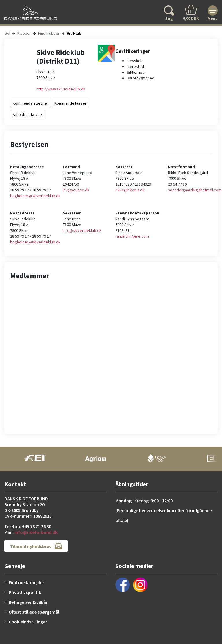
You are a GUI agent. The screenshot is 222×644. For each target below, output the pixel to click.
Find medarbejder (26, 582)
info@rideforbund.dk (36, 532)
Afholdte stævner (28, 114)
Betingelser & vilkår (28, 602)
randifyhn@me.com (132, 236)
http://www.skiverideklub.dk (61, 89)
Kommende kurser (70, 103)
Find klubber (49, 33)
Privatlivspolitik (25, 592)
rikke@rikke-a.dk (130, 190)
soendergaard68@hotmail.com (195, 190)
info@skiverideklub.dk (82, 230)
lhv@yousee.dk (76, 190)
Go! (7, 33)
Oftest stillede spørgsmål (34, 612)
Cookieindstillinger (28, 622)
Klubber (24, 33)
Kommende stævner (30, 103)
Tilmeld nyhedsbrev (36, 546)
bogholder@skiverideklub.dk (35, 196)
